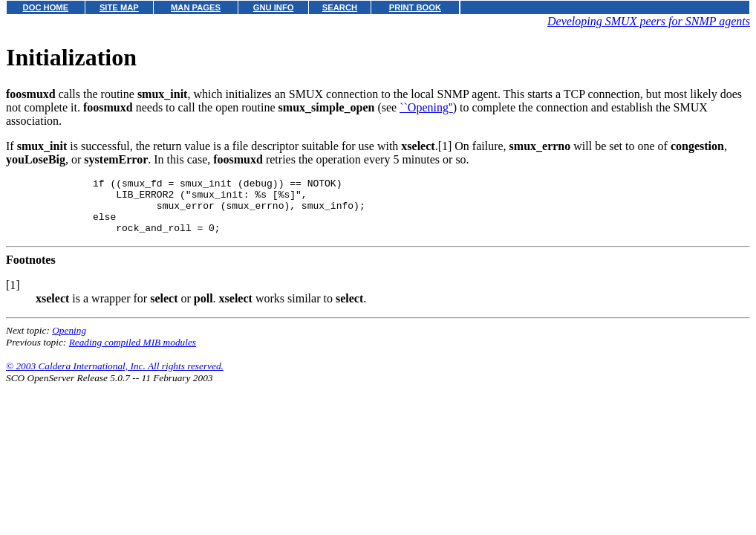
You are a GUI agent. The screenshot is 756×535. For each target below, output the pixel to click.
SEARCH (340, 7)
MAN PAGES (196, 7)
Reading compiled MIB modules (133, 353)
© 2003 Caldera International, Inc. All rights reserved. (115, 377)
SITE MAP (119, 7)
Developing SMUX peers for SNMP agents (649, 21)
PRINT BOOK (415, 7)
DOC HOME (46, 7)
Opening (69, 341)
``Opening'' (426, 107)
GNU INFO (274, 7)
